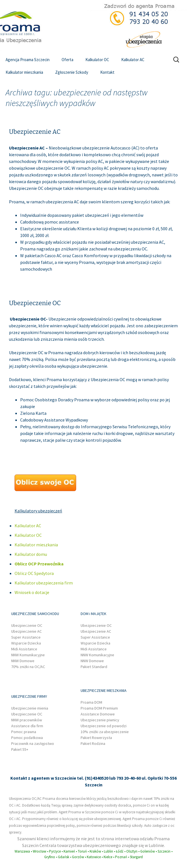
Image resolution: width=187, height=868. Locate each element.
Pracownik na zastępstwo (33, 743)
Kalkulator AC (133, 60)
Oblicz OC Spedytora (34, 573)
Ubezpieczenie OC (35, 303)
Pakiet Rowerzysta (96, 738)
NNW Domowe (23, 661)
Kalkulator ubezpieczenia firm (44, 583)
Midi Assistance (24, 649)
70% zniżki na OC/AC (28, 667)
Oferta (67, 60)
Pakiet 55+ (20, 749)
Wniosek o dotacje (32, 592)
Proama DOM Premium (99, 708)
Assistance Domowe (98, 714)
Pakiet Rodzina (93, 743)
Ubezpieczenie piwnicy (100, 720)
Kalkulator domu (31, 554)
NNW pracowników (27, 720)
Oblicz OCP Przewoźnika (39, 564)
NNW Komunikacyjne (28, 655)
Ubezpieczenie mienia (30, 708)
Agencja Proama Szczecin (28, 60)
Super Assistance (26, 637)
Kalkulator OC (97, 60)
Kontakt (107, 72)
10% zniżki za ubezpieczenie (105, 732)
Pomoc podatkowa (27, 738)
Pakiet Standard (94, 667)
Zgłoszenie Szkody (72, 72)
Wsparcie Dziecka (26, 643)
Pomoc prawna (24, 732)
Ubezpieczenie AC (35, 132)
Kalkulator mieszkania (24, 72)
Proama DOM (91, 702)
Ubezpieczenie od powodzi (104, 726)
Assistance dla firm (27, 726)
